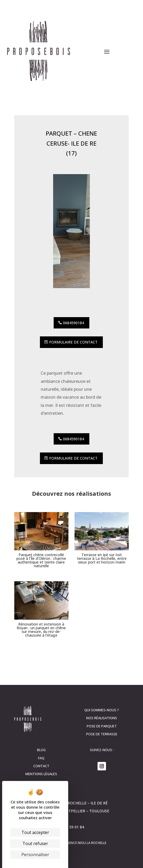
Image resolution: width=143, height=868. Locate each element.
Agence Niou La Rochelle (86, 843)
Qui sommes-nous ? (102, 710)
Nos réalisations (102, 718)
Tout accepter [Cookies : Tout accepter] (35, 832)
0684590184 (73, 323)
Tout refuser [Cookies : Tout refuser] (35, 843)
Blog (41, 750)
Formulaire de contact (73, 342)
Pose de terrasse (102, 734)
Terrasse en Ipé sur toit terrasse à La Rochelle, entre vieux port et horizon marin (102, 558)
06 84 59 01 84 (71, 827)
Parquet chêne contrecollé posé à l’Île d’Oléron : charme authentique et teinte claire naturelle (41, 560)
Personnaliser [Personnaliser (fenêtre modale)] (35, 855)
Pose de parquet (102, 726)
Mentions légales (41, 774)
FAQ (41, 758)
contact (41, 766)
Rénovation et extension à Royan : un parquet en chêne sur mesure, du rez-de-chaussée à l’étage (41, 630)
